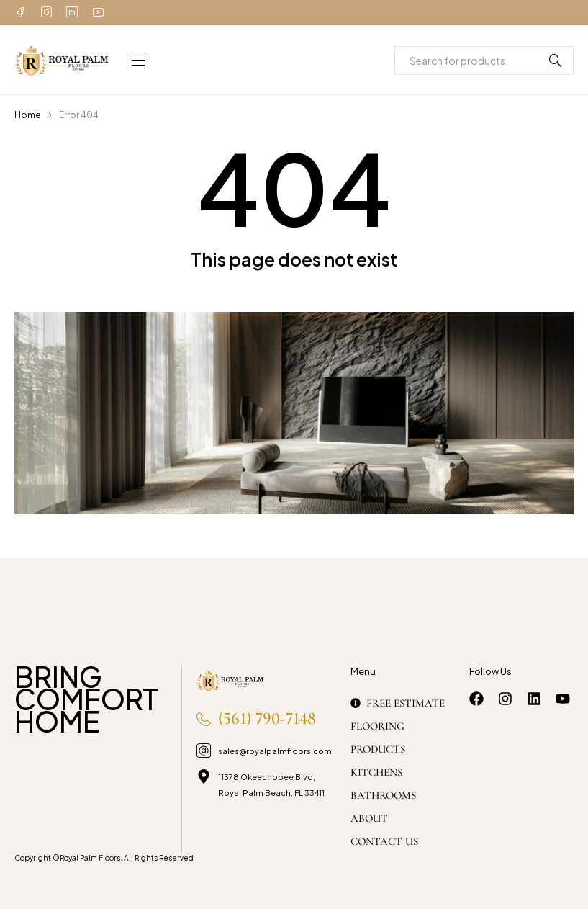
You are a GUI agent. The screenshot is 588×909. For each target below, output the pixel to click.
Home (28, 115)
